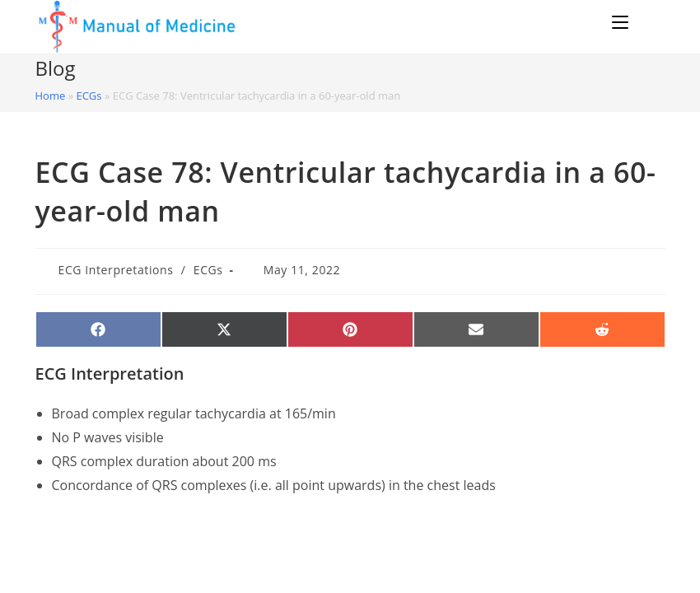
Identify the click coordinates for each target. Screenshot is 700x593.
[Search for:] (649, 22)
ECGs (89, 96)
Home (51, 96)
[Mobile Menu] (623, 22)
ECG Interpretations (116, 270)
